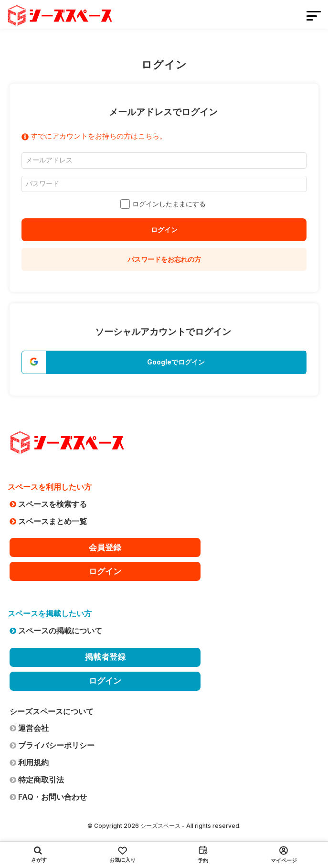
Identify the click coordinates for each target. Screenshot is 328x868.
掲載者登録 (105, 657)
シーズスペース (160, 826)
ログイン (164, 230)
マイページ (284, 855)
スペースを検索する (48, 504)
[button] (164, 362)
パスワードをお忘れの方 (164, 259)
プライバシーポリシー (52, 745)
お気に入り (122, 855)
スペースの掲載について (56, 631)
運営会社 (29, 728)
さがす (39, 855)
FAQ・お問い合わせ (48, 797)
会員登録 (105, 547)
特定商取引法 (37, 780)
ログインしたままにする (164, 204)
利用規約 (29, 762)
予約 (203, 855)
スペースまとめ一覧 (48, 521)
